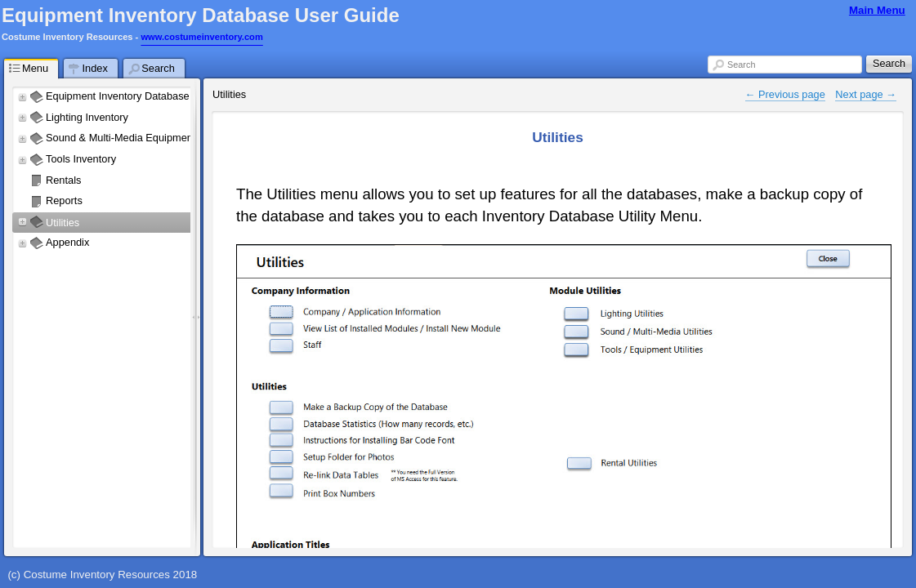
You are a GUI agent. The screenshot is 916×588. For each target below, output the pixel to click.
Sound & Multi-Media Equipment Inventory (144, 138)
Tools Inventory (81, 159)
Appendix (67, 242)
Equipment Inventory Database (118, 96)
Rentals (63, 180)
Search (741, 65)
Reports (64, 200)
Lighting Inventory (89, 117)
